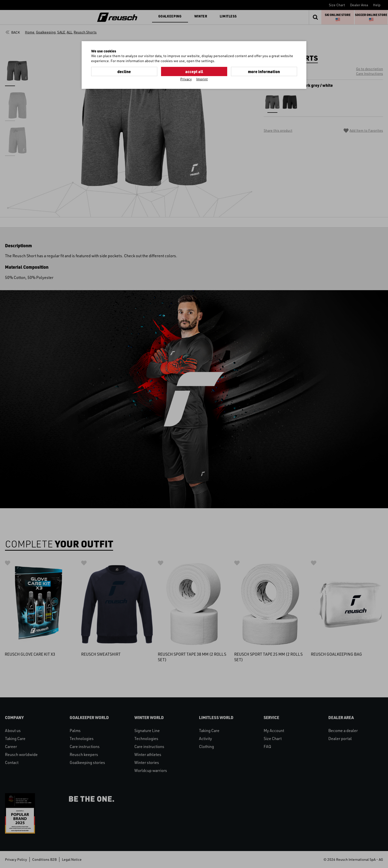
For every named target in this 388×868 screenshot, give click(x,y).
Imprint (202, 79)
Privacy (186, 79)
